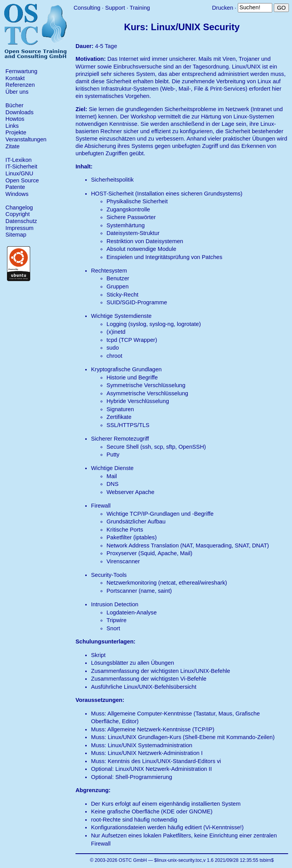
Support (115, 8)
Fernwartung (21, 71)
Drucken (222, 8)
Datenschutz (21, 221)
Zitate (13, 146)
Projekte (16, 132)
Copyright (18, 214)
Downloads (20, 112)
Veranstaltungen (26, 139)
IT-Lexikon (19, 160)
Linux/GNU (19, 173)
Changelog (19, 208)
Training (140, 8)
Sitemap (16, 235)
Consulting (87, 8)
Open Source (22, 180)
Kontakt (15, 78)
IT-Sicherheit (21, 166)
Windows (17, 194)
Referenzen (20, 85)
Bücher (14, 105)
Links (12, 126)
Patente (15, 187)
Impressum (19, 228)
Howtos (15, 119)
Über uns (17, 92)
